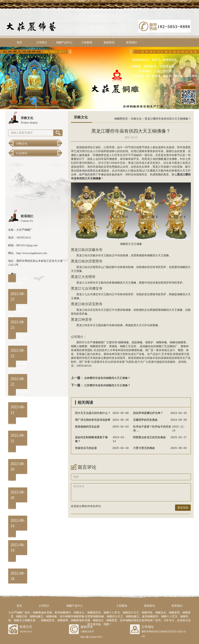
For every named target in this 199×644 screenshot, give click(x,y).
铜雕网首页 (121, 119)
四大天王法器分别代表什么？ (93, 413)
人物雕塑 (82, 346)
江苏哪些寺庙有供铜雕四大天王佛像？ (107, 385)
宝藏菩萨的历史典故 (145, 420)
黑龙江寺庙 (159, 167)
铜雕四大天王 (155, 255)
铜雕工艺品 (127, 346)
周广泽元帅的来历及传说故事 (93, 420)
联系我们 (132, 42)
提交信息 (183, 508)
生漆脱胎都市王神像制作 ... (17, 368)
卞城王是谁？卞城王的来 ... (17, 562)
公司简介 (42, 42)
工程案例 (87, 42)
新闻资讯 (109, 42)
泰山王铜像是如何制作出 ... (17, 425)
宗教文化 (136, 119)
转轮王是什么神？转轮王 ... (17, 340)
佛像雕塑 (98, 342)
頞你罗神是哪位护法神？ (148, 413)
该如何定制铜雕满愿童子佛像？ (91, 439)
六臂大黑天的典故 (144, 448)
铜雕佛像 (123, 342)
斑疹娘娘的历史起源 (87, 427)
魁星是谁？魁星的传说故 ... (16, 311)
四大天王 (182, 171)
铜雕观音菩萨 (98, 346)
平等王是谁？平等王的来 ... (17, 396)
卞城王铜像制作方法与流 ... (17, 453)
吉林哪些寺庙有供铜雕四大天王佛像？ (107, 378)
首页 (19, 42)
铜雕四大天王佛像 (131, 244)
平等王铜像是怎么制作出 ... (17, 283)
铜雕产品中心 (64, 42)
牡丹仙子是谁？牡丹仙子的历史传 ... (152, 429)
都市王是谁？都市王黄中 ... (17, 481)
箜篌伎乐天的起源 (86, 448)
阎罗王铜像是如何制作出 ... (17, 510)
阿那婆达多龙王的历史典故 (149, 437)
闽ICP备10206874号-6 (92, 637)
